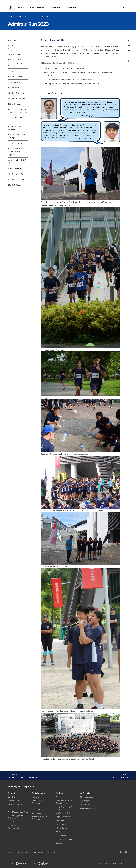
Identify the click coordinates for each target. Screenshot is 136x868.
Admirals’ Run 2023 (15, 169)
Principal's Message (15, 801)
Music (58, 832)
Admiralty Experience (38, 7)
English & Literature (63, 817)
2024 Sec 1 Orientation (16, 93)
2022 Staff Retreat (15, 185)
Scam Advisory (13, 40)
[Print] (129, 40)
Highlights (36, 797)
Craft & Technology (63, 813)
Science (59, 843)
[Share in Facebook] (129, 55)
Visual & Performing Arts (89, 808)
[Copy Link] (129, 45)
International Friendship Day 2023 (18, 162)
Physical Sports (86, 801)
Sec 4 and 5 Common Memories (15, 128)
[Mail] (129, 49)
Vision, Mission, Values (16, 804)
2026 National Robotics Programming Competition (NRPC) (17, 63)
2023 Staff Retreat (15, 104)
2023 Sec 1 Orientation (16, 180)
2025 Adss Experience (16, 77)
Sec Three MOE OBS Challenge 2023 (15, 119)
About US (22, 7)
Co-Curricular (71, 7)
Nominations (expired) (16, 82)
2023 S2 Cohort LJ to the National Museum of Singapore (17, 152)
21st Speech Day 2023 (16, 143)
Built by (41, 863)
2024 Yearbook (13, 88)
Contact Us (12, 822)
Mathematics (61, 824)
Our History (12, 797)
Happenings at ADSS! (15, 54)
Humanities (60, 820)
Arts (58, 797)
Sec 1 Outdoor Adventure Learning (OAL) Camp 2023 (17, 111)
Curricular (56, 7)
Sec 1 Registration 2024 (16, 98)
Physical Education (63, 835)
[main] (68, 396)
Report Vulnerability (24, 852)
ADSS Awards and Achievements (14, 47)
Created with (19, 863)
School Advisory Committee (18, 812)
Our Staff (11, 808)
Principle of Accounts (64, 839)
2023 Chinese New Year (16, 174)
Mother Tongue (62, 828)
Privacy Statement (39, 852)
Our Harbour (37, 813)
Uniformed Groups (87, 804)
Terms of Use (51, 852)
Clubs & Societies (86, 797)
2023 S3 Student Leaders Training (17, 136)
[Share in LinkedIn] (129, 60)
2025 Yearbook (13, 71)
